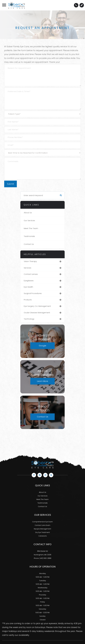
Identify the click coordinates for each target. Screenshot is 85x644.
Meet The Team (31, 228)
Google (42, 346)
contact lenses (31, 274)
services (28, 268)
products (28, 300)
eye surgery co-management (37, 306)
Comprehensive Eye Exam (42, 522)
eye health (28, 287)
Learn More (42, 381)
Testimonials (29, 236)
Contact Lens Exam (42, 525)
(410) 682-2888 (45, 558)
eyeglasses (29, 281)
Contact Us (29, 244)
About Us (28, 213)
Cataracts (43, 536)
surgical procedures (33, 293)
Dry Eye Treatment (43, 532)
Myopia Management (42, 529)
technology (29, 319)
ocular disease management (37, 313)
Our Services (29, 221)
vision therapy (30, 261)
